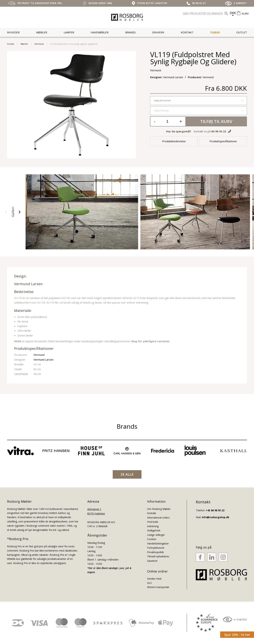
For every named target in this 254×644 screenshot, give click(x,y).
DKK (233, 13)
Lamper (69, 32)
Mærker (24, 44)
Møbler (42, 32)
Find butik (153, 522)
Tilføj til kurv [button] (216, 121)
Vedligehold (154, 530)
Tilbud (215, 32)
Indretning (153, 526)
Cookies (152, 539)
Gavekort (152, 561)
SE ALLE (127, 474)
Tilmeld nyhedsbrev (158, 556)
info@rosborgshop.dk (216, 517)
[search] (206, 14)
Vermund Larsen (28, 284)
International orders (158, 518)
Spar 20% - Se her (237, 635)
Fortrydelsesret (156, 548)
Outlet (242, 32)
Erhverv (158, 32)
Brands (130, 32)
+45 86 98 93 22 (215, 510)
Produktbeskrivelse (174, 141)
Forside (11, 44)
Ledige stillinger (156, 535)
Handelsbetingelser (158, 543)
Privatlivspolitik (155, 552)
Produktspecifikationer (223, 141)
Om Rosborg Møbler (159, 509)
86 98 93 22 (219, 131)
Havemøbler (100, 32)
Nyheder (13, 32)
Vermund (39, 44)
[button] (6, 212)
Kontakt (187, 32)
